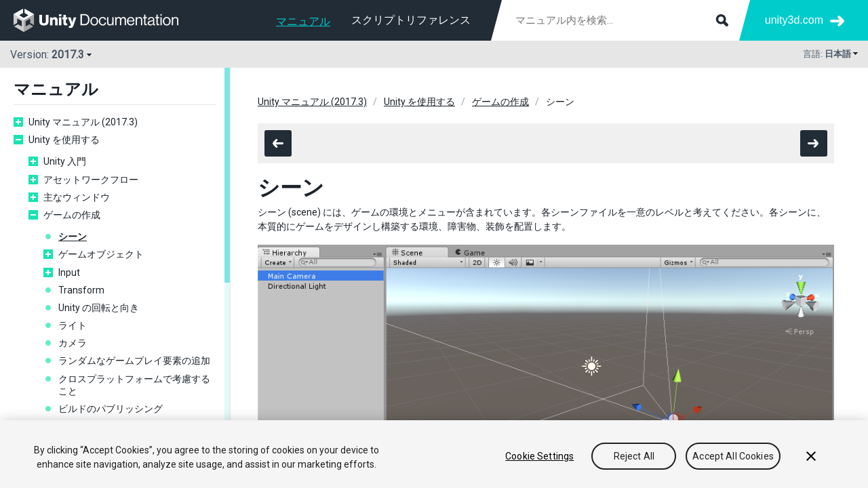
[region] (434, 454)
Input (69, 272)
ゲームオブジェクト (101, 254)
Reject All (634, 456)
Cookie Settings (539, 456)
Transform (81, 290)
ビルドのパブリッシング (111, 409)
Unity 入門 (65, 161)
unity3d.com (794, 20)
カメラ (73, 343)
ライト (73, 325)
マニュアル (303, 21)
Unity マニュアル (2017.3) (83, 122)
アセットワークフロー (91, 180)
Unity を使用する (64, 140)
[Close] (811, 456)
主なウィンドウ (77, 197)
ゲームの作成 (72, 215)
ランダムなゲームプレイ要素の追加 (134, 361)
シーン (73, 237)
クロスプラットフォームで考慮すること (134, 385)
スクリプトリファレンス (411, 20)
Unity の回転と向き (99, 308)
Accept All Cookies (733, 456)
